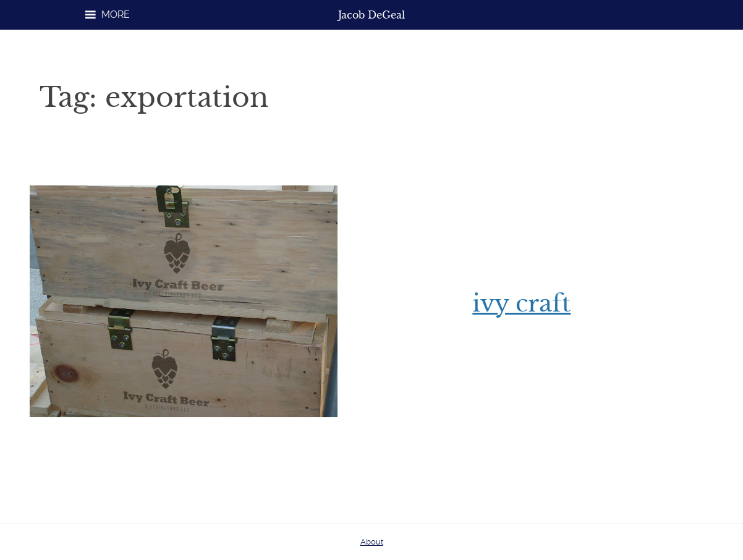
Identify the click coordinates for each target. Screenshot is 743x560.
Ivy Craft (521, 303)
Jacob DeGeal (371, 15)
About (372, 542)
